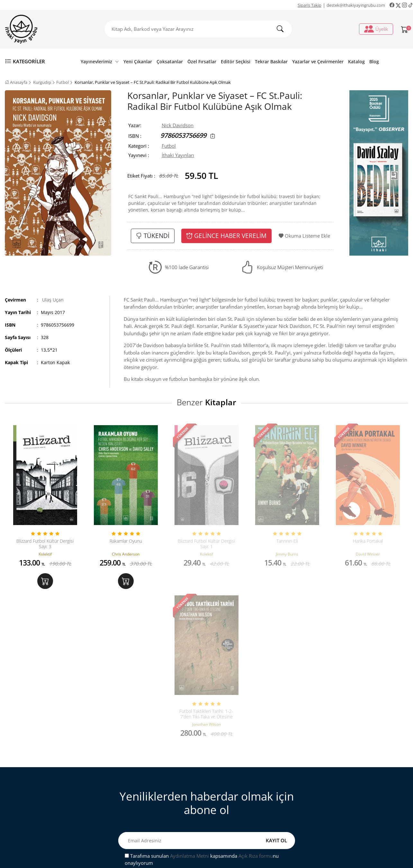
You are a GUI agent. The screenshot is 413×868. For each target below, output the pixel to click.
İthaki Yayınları (178, 155)
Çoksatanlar (170, 61)
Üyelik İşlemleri (236, 773)
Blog (374, 61)
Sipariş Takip (310, 5)
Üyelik (376, 29)
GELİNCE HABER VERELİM (226, 236)
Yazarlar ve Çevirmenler (318, 61)
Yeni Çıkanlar (138, 61)
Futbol (63, 82)
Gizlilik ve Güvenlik (137, 815)
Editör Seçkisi (236, 61)
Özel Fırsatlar (202, 61)
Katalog (356, 61)
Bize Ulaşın (129, 773)
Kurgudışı (42, 82)
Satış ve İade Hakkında (141, 804)
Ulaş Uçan (53, 300)
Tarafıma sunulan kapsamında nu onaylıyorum (202, 704)
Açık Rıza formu (256, 700)
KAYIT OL (276, 685)
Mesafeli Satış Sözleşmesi (144, 794)
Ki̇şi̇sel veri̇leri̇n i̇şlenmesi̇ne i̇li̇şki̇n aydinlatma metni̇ (257, 798)
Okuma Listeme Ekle (304, 236)
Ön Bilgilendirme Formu (143, 825)
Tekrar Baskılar (271, 61)
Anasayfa (16, 82)
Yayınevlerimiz (100, 61)
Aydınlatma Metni (189, 700)
